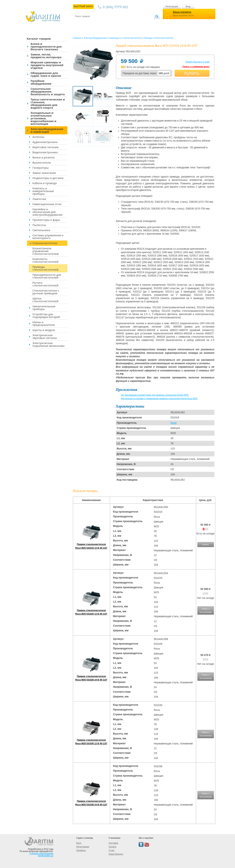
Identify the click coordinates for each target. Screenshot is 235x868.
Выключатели (42, 162)
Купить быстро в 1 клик (197, 62)
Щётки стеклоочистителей (46, 300)
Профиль (81, 850)
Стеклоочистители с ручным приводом (46, 292)
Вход (188, 6)
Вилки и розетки (44, 157)
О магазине (119, 22)
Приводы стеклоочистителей (46, 268)
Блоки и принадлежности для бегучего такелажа (46, 46)
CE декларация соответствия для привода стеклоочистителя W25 (155, 395)
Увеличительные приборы (44, 308)
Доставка (93, 22)
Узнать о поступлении (206, 610)
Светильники (41, 230)
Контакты (79, 22)
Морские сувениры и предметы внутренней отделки (47, 65)
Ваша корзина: (182, 12)
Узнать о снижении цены (196, 67)
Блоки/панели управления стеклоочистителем (46, 251)
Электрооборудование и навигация (47, 130)
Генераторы (41, 168)
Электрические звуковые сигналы (45, 336)
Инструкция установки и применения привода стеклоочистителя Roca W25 (159, 399)
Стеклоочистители (45, 243)
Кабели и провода (45, 183)
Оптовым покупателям (142, 22)
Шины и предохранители (44, 323)
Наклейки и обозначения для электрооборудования (47, 212)
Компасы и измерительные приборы (43, 191)
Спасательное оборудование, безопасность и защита (48, 91)
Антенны (38, 137)
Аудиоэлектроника (45, 142)
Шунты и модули (44, 330)
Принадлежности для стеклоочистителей (47, 276)
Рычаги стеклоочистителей (46, 284)
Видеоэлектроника (45, 152)
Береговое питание (46, 147)
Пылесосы (39, 225)
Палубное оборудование (41, 82)
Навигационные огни (47, 204)
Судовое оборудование (41, 853)
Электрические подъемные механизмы (48, 344)
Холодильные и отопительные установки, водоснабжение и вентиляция (44, 118)
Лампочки (39, 199)
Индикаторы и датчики (48, 178)
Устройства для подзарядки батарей (46, 315)
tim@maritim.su (46, 856)
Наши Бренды (116, 854)
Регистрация (172, 6)
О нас (112, 850)
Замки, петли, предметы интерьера (46, 56)
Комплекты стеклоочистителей (46, 260)
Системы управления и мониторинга (48, 237)
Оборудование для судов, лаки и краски (46, 74)
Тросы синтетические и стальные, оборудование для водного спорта (48, 103)
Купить (192, 73)
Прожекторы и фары (46, 220)
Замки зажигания (44, 173)
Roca (174, 423)
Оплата (105, 22)
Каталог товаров (39, 39)
